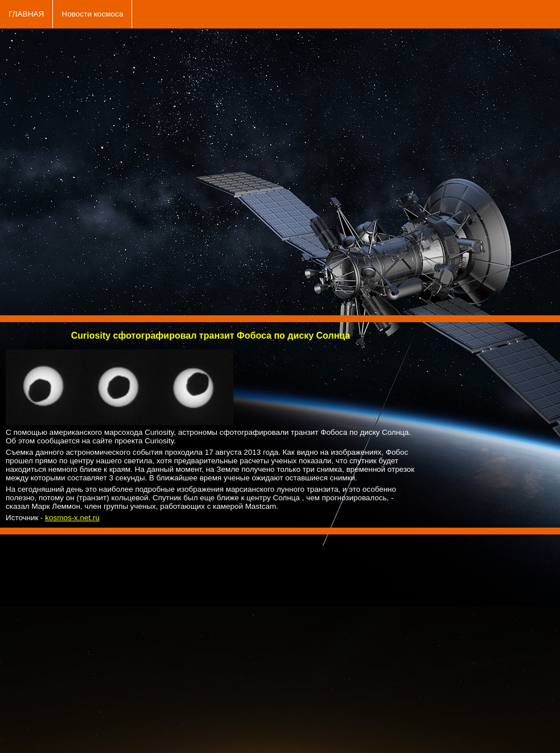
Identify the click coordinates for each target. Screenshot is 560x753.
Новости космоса (92, 14)
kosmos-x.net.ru (72, 518)
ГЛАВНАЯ (26, 14)
